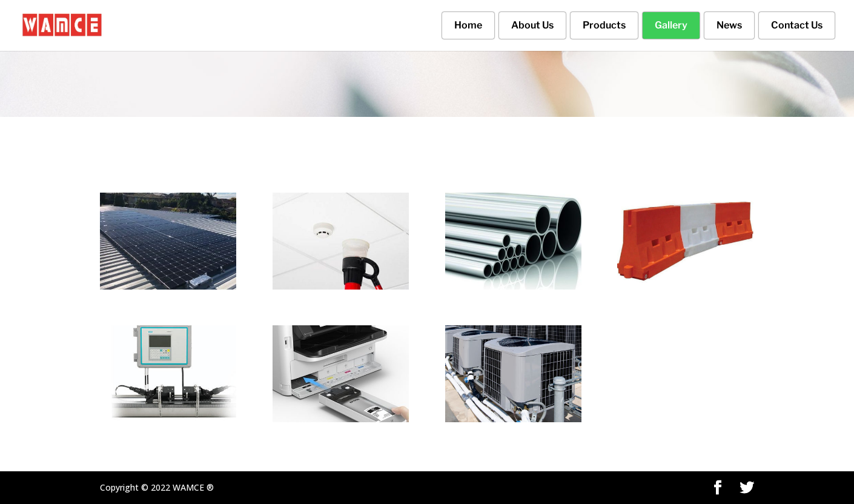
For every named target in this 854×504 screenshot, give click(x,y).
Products (604, 25)
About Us (532, 25)
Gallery (671, 25)
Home (468, 25)
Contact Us (797, 25)
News (729, 25)
